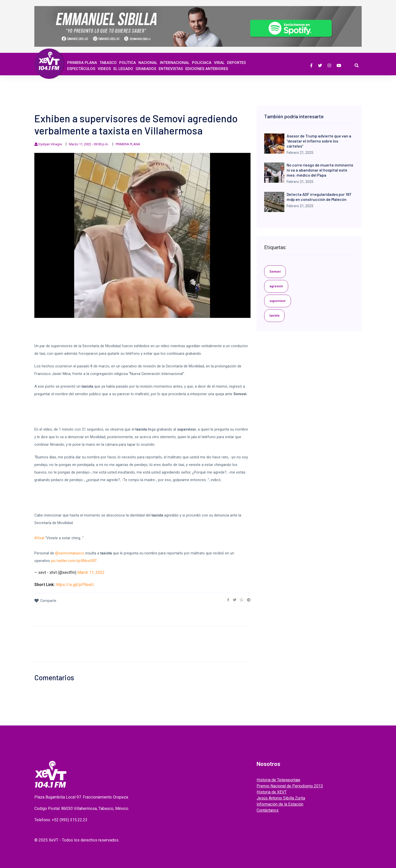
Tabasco (108, 63)
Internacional (175, 63)
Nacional (148, 63)
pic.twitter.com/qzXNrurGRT (74, 561)
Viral (219, 63)
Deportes (236, 63)
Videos (104, 69)
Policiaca (202, 63)
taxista (274, 315)
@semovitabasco (70, 553)
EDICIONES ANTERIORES (207, 69)
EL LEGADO (123, 69)
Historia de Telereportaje (278, 780)
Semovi (275, 272)
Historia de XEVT (272, 792)
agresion (276, 286)
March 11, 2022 (91, 572)
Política (128, 63)
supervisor (278, 301)
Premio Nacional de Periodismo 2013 (290, 786)
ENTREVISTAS (171, 69)
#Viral (39, 538)
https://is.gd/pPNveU (75, 585)
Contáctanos (268, 810)
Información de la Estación (280, 804)
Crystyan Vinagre (50, 144)
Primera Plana (82, 63)
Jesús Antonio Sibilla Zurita (281, 798)
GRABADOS (146, 69)
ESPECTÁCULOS (81, 69)
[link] (228, 600)
